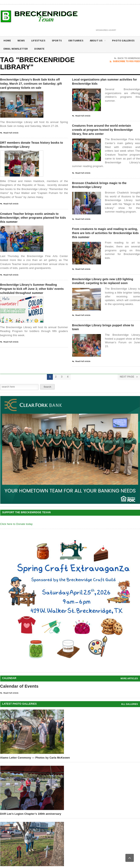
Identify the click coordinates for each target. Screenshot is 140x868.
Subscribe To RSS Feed (125, 61)
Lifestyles (41, 40)
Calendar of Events (19, 713)
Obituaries (81, 40)
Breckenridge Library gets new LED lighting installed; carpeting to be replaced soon (105, 303)
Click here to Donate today (16, 551)
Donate (74, 49)
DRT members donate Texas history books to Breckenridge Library (31, 155)
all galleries (129, 731)
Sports (61, 40)
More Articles (129, 706)
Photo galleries (16, 49)
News (22, 40)
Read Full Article (9, 141)
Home (8, 40)
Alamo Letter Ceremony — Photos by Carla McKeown (35, 785)
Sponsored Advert (106, 30)
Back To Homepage (127, 58)
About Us (104, 41)
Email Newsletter (49, 49)
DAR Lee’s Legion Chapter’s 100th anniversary (31, 841)
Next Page (129, 404)
